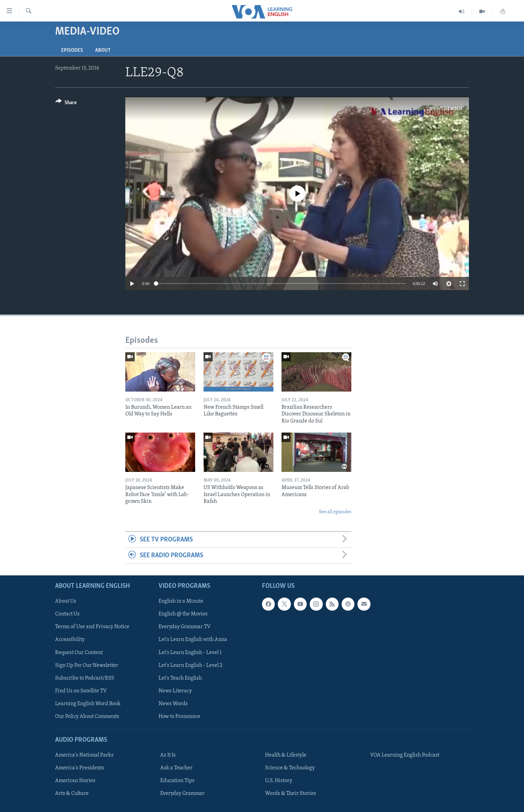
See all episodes (335, 512)
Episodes (72, 50)
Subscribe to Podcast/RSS (85, 678)
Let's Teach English (180, 678)
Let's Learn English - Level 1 (190, 652)
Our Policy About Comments (87, 716)
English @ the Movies (183, 614)
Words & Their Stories (291, 794)
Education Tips (177, 781)
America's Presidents (80, 768)
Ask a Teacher (176, 768)
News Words (173, 703)
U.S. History (279, 781)
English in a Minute (181, 601)
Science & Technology (290, 768)
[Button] (66, 104)
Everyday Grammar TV (185, 627)
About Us (66, 601)
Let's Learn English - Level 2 (190, 665)
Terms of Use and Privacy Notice (92, 627)
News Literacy (175, 691)
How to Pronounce (179, 716)
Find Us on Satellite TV (81, 691)
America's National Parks (84, 755)
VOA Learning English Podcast (405, 755)
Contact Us (67, 614)
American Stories (75, 781)
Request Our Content (79, 652)
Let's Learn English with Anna (193, 640)
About (103, 50)
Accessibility (70, 640)
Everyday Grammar (182, 794)
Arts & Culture (72, 794)
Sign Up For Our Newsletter (87, 665)
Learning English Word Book (88, 703)
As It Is (168, 755)
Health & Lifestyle (286, 755)
